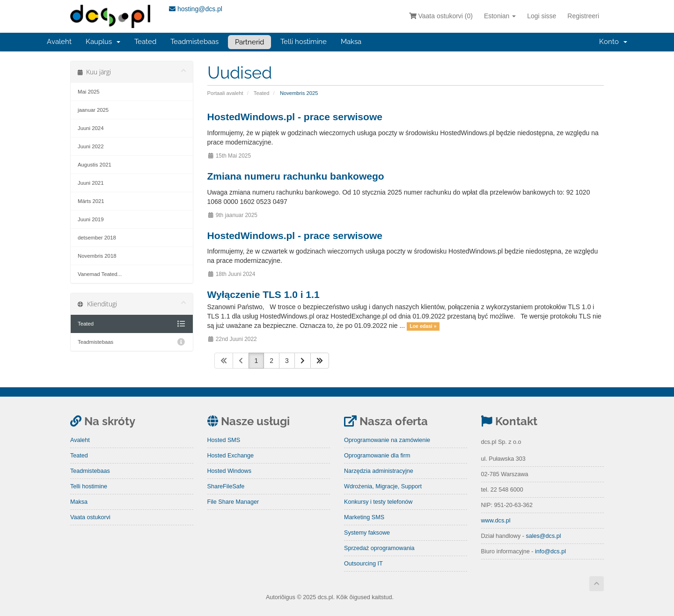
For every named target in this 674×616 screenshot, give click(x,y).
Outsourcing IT (363, 564)
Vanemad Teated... (100, 274)
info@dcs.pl (550, 551)
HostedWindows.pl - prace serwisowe (295, 117)
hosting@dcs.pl (196, 9)
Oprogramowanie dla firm (377, 456)
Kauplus (103, 42)
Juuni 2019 (91, 219)
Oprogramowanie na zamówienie (387, 440)
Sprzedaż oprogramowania (379, 548)
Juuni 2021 (91, 183)
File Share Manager (233, 502)
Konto (613, 42)
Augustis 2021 (95, 165)
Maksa (351, 42)
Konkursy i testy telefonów (378, 502)
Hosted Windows (230, 471)
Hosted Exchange (231, 456)
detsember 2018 (97, 238)
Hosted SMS (224, 440)
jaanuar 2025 (93, 110)
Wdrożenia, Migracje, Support (383, 486)
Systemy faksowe (367, 533)
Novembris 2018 (97, 256)
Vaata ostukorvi (90, 517)
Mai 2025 (89, 92)
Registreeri (583, 16)
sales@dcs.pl (543, 536)
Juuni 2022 (91, 146)
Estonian (500, 16)
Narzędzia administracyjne (379, 471)
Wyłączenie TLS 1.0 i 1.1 (264, 294)
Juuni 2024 (91, 128)
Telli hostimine (304, 42)
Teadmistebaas (194, 42)
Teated (145, 42)
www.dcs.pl (496, 521)
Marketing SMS (364, 517)
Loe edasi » (423, 326)
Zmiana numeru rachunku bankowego (296, 176)
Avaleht (59, 42)
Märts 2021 (91, 201)
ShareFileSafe (226, 486)
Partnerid (249, 42)
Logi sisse (542, 16)
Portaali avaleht (225, 93)
